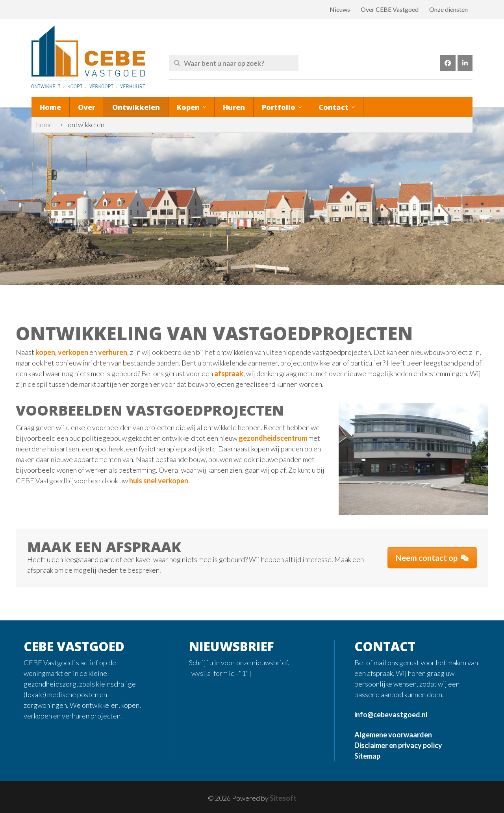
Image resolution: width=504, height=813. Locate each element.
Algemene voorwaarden (393, 735)
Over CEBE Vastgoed (390, 9)
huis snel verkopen (159, 481)
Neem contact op (432, 558)
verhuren (113, 352)
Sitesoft (283, 798)
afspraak (229, 373)
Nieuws (340, 9)
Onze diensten (448, 9)
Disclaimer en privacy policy (398, 745)
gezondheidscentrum (273, 438)
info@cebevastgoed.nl (391, 715)
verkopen (74, 352)
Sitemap (367, 756)
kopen (45, 352)
